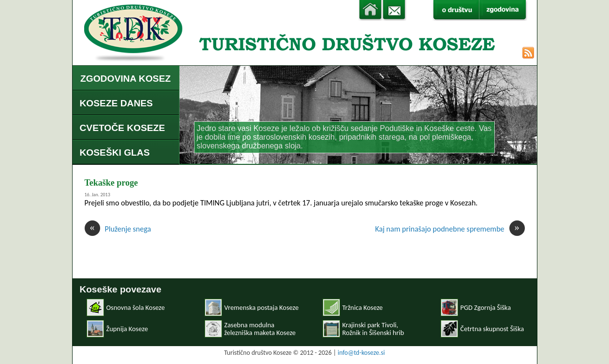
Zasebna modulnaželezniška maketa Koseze (260, 329)
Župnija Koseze (127, 329)
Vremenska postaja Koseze (262, 307)
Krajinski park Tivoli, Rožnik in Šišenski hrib (373, 329)
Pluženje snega (118, 229)
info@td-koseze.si (361, 353)
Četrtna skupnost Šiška (492, 329)
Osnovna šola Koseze (136, 307)
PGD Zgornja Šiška (486, 307)
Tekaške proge (111, 183)
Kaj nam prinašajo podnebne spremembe (450, 229)
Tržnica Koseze (363, 307)
